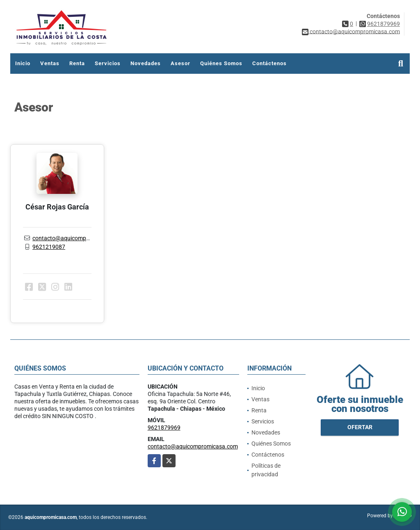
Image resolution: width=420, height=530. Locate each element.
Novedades (146, 63)
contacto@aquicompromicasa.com (78, 238)
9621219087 (49, 247)
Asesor (180, 63)
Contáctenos (269, 63)
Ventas (50, 63)
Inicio (23, 63)
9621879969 (383, 24)
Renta (77, 63)
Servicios (108, 63)
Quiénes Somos (221, 63)
